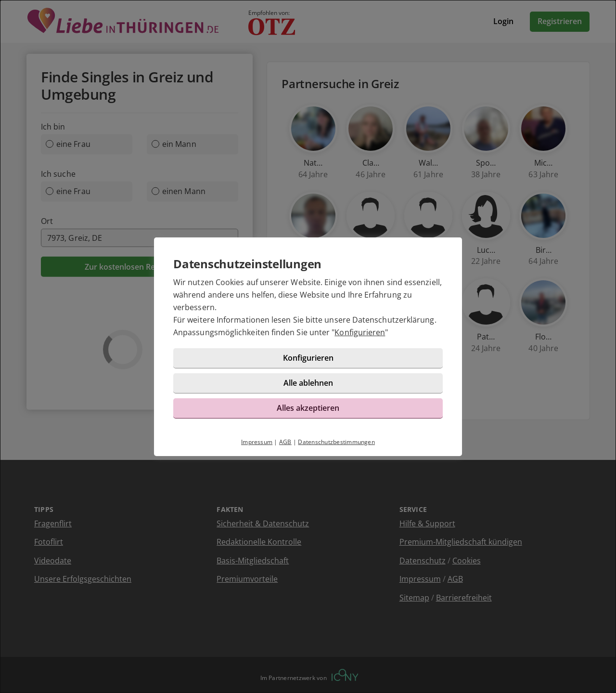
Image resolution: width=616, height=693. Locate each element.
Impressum (257, 442)
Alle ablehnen (308, 383)
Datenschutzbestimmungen (336, 442)
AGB (285, 442)
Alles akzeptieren (308, 408)
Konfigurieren (360, 332)
